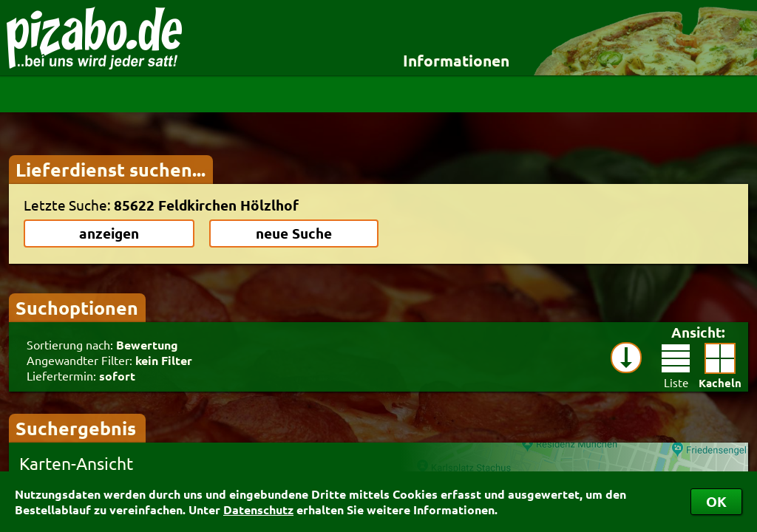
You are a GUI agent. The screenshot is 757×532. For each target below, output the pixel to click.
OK (716, 501)
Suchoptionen (77, 307)
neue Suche (294, 233)
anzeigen (109, 233)
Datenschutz (258, 509)
